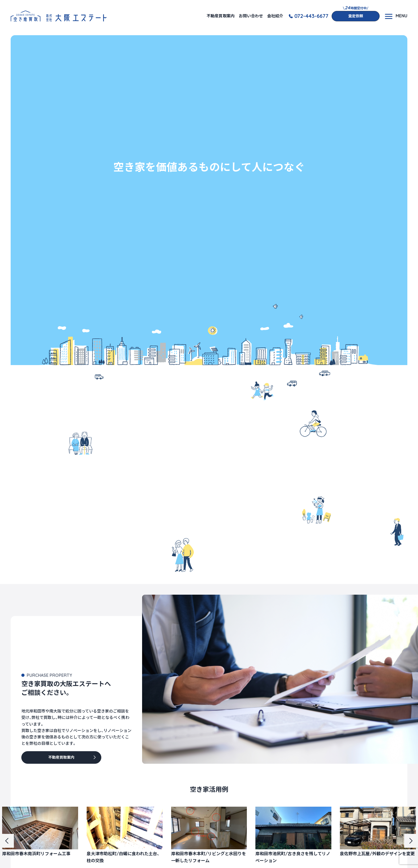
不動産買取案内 (221, 16)
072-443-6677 (311, 16)
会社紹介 (275, 16)
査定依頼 (356, 16)
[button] (7, 841)
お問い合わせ (251, 16)
